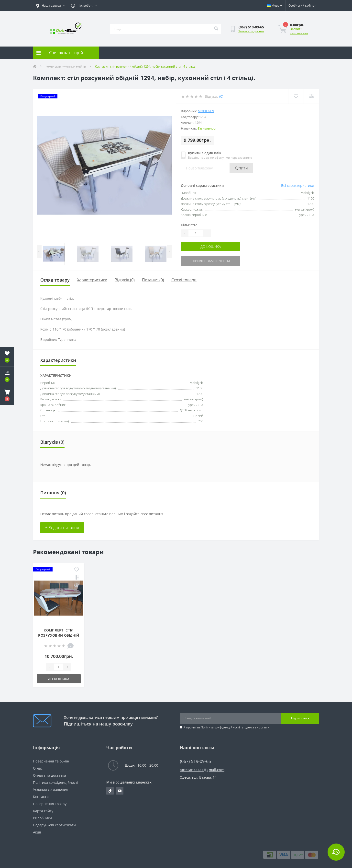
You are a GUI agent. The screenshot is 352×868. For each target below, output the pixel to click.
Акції (37, 832)
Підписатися (300, 718)
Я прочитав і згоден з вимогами (226, 727)
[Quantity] (196, 233)
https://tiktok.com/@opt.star (110, 791)
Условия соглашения (51, 790)
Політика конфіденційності (220, 727)
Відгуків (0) (125, 280)
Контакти (41, 797)
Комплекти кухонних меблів (66, 66)
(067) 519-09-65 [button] (195, 761)
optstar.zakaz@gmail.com (202, 770)
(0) (221, 96)
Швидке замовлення (211, 261)
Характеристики (92, 280)
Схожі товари (184, 280)
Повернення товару (50, 804)
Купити (241, 168)
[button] (7, 395)
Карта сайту (43, 811)
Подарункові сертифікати (54, 825)
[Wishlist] (296, 96)
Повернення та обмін (51, 761)
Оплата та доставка (49, 775)
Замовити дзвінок (251, 31)
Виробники (42, 818)
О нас (38, 768)
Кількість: (189, 225)
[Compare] (311, 96)
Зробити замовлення (299, 31)
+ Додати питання (62, 528)
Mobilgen (206, 111)
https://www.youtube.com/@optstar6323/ (120, 791)
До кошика (211, 246)
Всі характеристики (298, 185)
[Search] (216, 29)
